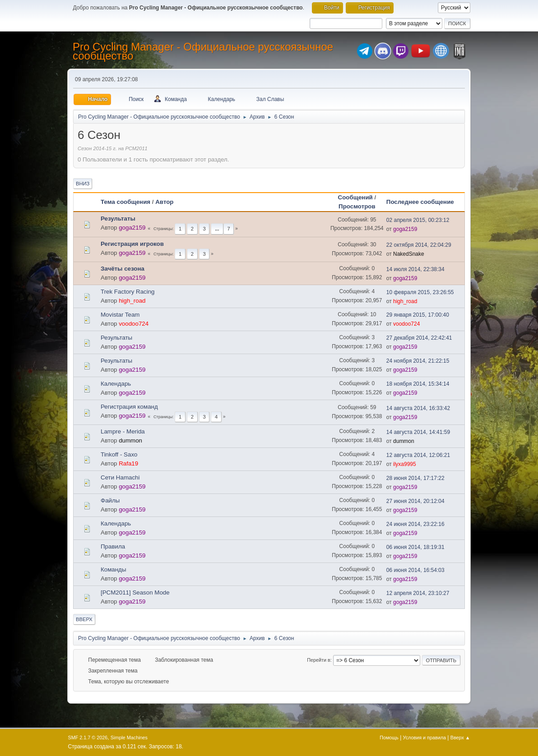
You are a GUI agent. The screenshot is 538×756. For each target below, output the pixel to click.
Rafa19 (128, 463)
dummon (130, 440)
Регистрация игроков (132, 244)
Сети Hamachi (120, 477)
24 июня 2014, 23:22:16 (415, 524)
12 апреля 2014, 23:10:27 (418, 593)
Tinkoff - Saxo (119, 454)
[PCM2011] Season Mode (135, 592)
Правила (113, 546)
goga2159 (132, 228)
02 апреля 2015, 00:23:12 (418, 220)
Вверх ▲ (460, 738)
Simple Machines (129, 738)
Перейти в (318, 660)
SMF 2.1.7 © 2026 (88, 738)
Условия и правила (424, 738)
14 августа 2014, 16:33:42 (418, 408)
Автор (164, 202)
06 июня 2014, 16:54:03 (415, 570)
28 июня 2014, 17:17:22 (415, 478)
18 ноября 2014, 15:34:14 (418, 384)
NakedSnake (409, 254)
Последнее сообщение (424, 202)
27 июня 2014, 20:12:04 (415, 501)
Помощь (389, 738)
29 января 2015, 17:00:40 (418, 315)
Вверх (84, 619)
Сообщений (355, 197)
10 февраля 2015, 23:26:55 (420, 292)
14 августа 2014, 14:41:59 (418, 432)
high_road (132, 301)
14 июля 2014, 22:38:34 (415, 269)
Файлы (110, 500)
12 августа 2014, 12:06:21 (418, 455)
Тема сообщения (125, 202)
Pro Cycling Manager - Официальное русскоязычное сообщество (203, 51)
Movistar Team (120, 315)
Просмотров (357, 206)
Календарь (116, 384)
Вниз (83, 184)
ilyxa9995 (405, 464)
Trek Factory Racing (128, 292)
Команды (113, 569)
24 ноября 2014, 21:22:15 (418, 361)
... (217, 229)
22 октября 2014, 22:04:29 (419, 245)
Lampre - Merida (123, 431)
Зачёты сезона (123, 269)
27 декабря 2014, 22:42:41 (419, 338)
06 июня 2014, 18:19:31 (415, 547)
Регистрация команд (129, 407)
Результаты (118, 219)
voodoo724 (134, 324)
